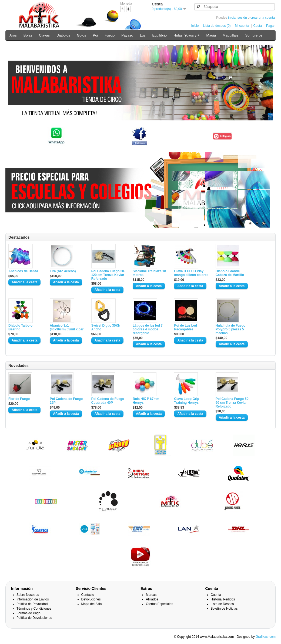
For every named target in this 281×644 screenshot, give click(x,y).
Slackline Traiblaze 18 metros (149, 273)
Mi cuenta (242, 26)
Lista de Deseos (222, 604)
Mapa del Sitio (92, 604)
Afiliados (152, 599)
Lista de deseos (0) (217, 26)
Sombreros (254, 35)
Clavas (44, 35)
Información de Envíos (33, 599)
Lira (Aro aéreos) (63, 271)
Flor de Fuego (19, 399)
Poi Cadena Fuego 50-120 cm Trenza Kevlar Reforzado (108, 275)
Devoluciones (91, 599)
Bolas (28, 35)
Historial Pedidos (223, 599)
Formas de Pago (29, 613)
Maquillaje (231, 35)
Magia (211, 35)
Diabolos (63, 35)
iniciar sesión (237, 18)
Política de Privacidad (32, 604)
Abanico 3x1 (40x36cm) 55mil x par (67, 327)
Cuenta (216, 595)
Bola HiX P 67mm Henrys (146, 401)
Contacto (88, 595)
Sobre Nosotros (28, 595)
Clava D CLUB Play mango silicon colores (191, 273)
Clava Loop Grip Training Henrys (187, 401)
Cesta (258, 26)
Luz (143, 35)
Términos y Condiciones (34, 609)
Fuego (110, 35)
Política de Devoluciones (34, 618)
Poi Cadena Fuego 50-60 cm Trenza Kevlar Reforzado (233, 403)
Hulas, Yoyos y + (186, 35)
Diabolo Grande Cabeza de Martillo (230, 273)
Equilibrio (160, 35)
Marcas (151, 595)
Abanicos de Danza (23, 271)
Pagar (270, 26)
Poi (96, 35)
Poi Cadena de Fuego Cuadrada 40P (108, 401)
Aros (13, 35)
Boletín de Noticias (224, 609)
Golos (82, 35)
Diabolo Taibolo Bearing (20, 327)
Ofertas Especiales (160, 604)
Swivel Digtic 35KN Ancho (106, 327)
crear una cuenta (263, 18)
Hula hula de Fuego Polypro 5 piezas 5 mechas (231, 329)
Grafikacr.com (266, 637)
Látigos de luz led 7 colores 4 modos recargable (148, 329)
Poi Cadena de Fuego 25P (66, 401)
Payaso (127, 35)
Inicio (195, 26)
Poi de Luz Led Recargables (185, 327)
